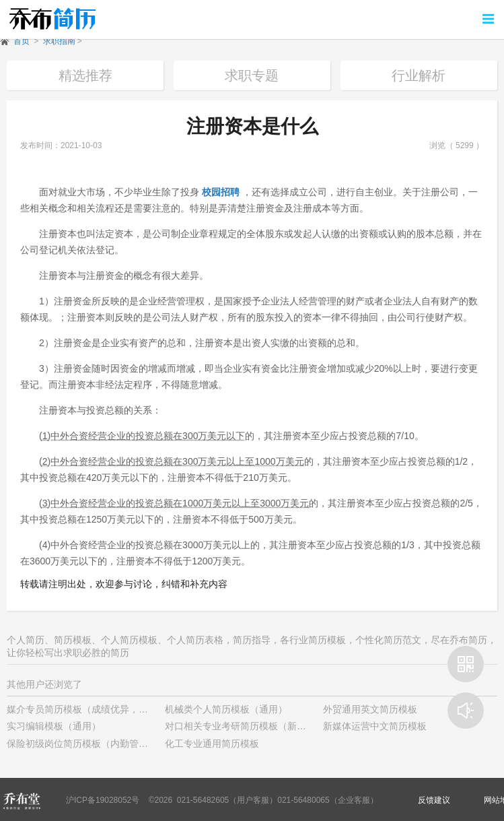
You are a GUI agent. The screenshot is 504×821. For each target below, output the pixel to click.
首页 (22, 41)
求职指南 (59, 41)
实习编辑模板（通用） (54, 726)
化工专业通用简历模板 (212, 744)
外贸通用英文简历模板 (370, 709)
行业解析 (419, 75)
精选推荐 (85, 75)
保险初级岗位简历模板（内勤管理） (82, 744)
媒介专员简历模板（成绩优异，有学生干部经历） (110, 709)
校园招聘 (221, 192)
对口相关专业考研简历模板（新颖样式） (250, 726)
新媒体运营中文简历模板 (375, 726)
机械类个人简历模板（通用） (226, 709)
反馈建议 (434, 800)
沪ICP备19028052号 (103, 800)
